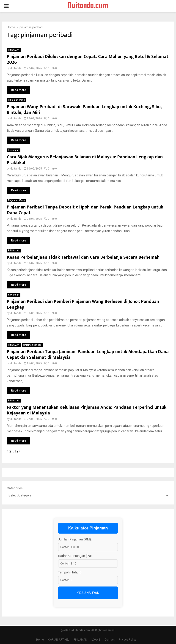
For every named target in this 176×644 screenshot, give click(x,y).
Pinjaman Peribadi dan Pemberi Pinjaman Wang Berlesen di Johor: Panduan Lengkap (83, 304)
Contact (110, 640)
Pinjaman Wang (16, 100)
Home (40, 640)
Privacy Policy (128, 640)
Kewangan (14, 150)
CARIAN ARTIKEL (59, 640)
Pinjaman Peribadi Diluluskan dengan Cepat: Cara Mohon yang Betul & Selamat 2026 (88, 59)
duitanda (16, 68)
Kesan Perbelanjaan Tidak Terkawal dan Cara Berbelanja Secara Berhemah (83, 257)
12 (16, 451)
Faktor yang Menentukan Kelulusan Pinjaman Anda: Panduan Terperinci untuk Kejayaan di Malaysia (87, 410)
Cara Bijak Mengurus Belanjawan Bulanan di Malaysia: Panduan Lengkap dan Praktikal (85, 160)
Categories (15, 488)
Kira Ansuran (88, 593)
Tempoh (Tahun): (70, 572)
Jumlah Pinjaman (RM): (75, 539)
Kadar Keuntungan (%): (75, 556)
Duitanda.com (88, 6)
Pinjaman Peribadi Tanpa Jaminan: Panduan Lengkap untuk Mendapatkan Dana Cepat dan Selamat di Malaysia (88, 355)
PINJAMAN (14, 50)
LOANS (96, 640)
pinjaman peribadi (33, 345)
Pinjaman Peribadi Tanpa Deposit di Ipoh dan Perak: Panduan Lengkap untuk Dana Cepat (85, 210)
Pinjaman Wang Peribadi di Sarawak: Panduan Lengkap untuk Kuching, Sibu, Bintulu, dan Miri (84, 110)
